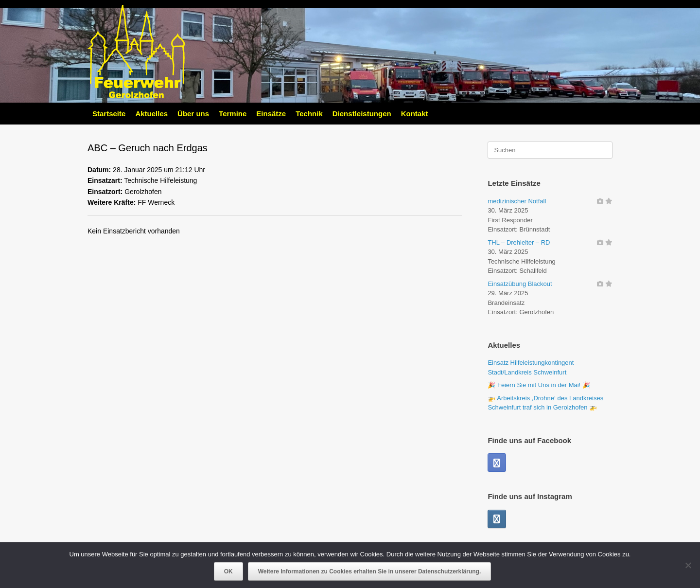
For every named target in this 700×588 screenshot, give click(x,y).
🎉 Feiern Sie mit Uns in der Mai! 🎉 (539, 385)
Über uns (193, 114)
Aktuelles (151, 114)
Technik (309, 114)
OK (228, 571)
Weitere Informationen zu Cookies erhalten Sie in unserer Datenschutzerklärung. (370, 571)
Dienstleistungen (362, 114)
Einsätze (271, 114)
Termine (233, 114)
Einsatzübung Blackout (520, 284)
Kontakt (415, 114)
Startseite (109, 114)
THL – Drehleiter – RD (519, 242)
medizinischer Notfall (517, 201)
